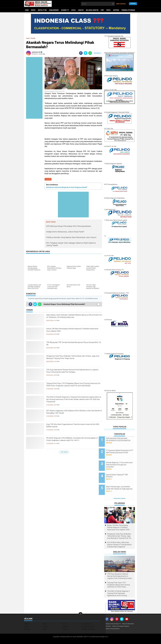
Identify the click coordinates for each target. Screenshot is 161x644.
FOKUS (64, 615)
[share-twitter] (85, 53)
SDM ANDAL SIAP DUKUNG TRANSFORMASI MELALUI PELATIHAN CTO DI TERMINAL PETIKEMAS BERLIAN (72, 319)
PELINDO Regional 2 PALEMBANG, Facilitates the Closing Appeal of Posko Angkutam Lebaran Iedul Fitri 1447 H (74, 442)
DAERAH (26, 615)
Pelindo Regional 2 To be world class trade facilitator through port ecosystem (121, 461)
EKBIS (45, 615)
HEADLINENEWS (54, 10)
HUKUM (26, 618)
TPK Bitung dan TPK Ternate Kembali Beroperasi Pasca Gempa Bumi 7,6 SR (74, 345)
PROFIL (109, 10)
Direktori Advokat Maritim (114, 623)
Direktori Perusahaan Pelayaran (116, 621)
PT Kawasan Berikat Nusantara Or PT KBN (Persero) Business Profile (121, 451)
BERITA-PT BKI (42, 10)
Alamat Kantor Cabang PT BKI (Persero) (122, 471)
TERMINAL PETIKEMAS (128, 10)
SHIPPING (116, 10)
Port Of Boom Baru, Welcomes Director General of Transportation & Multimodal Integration (119, 536)
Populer (133, 4)
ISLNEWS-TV (65, 10)
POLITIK (48, 179)
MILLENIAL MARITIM (92, 10)
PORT (102, 10)
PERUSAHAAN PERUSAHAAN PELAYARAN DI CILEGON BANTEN (122, 441)
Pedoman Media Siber (113, 618)
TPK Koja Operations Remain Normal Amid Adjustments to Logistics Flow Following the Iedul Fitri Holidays (72, 374)
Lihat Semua (64, 452)
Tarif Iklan (124, 618)
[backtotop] (80, 606)
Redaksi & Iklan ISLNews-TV (114, 615)
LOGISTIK (81, 10)
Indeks (33, 10)
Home (27, 10)
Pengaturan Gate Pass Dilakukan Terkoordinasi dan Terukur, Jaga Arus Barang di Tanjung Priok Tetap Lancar (74, 360)
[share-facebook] (81, 53)
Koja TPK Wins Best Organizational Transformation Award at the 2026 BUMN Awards (70, 429)
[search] (98, 4)
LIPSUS (73, 10)
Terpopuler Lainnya (120, 490)
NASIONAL (27, 621)
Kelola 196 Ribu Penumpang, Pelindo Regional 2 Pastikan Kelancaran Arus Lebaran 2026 (74, 331)
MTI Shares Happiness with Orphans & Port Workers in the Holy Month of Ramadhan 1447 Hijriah (73, 415)
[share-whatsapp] (90, 53)
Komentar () (97, 53)
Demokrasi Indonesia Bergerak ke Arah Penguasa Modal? (67, 188)
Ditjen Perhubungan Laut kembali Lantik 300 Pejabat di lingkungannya (122, 482)
